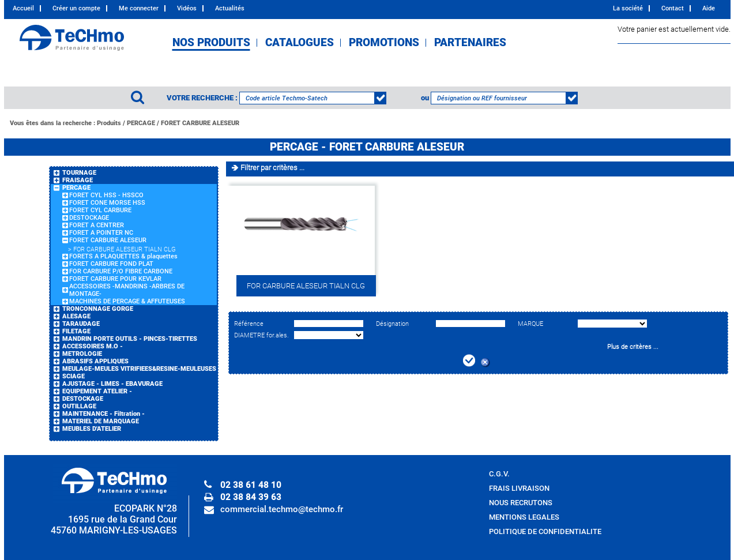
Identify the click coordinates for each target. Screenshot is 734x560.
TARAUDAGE (81, 324)
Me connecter (139, 8)
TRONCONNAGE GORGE (98, 309)
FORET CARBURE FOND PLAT (111, 264)
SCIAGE (74, 376)
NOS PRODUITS (211, 43)
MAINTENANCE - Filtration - (103, 414)
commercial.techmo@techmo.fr (282, 509)
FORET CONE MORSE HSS (107, 203)
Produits (109, 123)
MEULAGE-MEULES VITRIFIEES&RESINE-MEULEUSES (139, 369)
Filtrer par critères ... (272, 168)
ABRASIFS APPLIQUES (95, 361)
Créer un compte (76, 8)
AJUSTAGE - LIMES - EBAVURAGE (112, 384)
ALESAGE (76, 316)
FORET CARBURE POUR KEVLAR (115, 279)
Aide (709, 8)
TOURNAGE (79, 173)
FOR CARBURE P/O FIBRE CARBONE (121, 271)
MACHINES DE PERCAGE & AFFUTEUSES (127, 301)
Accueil (23, 8)
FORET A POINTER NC (101, 233)
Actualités (230, 8)
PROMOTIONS (384, 43)
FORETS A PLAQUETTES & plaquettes (123, 256)
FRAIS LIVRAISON (519, 488)
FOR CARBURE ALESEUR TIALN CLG (125, 249)
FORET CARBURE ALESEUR (200, 123)
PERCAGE (141, 123)
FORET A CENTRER (97, 225)
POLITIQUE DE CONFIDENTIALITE (545, 531)
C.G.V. (499, 474)
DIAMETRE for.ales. (261, 335)
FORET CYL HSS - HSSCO (106, 195)
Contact (673, 8)
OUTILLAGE (79, 406)
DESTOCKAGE (89, 218)
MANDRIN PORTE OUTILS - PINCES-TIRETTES (130, 339)
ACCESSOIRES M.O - (93, 346)
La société (628, 8)
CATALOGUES (300, 43)
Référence (249, 324)
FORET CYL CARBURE (100, 210)
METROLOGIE (82, 354)
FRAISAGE (78, 180)
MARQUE (530, 324)
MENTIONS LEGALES (524, 517)
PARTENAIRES (470, 43)
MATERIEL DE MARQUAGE (101, 421)
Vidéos (187, 8)
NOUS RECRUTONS (521, 503)
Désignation (392, 324)
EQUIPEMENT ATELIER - (97, 391)
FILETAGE (76, 331)
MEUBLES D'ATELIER (92, 429)
